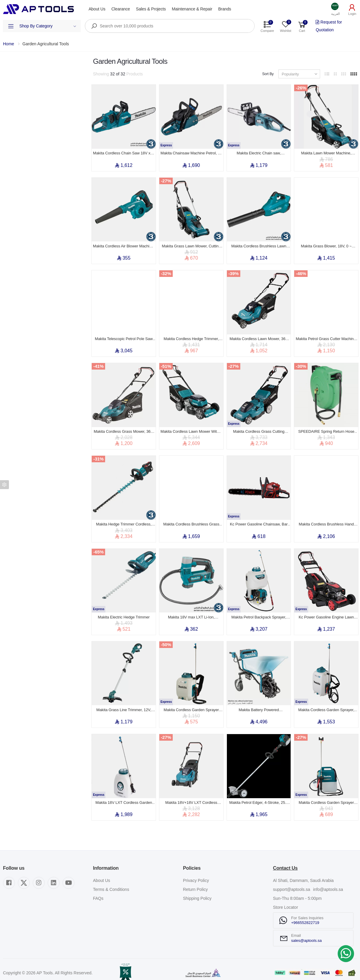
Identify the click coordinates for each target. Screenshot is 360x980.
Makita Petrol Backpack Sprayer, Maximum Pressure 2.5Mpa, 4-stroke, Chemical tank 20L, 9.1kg (259, 611)
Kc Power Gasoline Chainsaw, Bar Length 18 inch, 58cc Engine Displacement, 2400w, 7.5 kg (259, 520)
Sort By (268, 74)
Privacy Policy (196, 873)
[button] (336, 9)
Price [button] (8, 115)
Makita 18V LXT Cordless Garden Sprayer (124, 795)
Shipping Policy (197, 891)
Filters (8, 62)
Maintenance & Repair (192, 9)
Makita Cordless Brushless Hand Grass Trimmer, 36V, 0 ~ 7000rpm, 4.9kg (326, 520)
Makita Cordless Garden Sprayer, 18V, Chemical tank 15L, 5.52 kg (326, 703)
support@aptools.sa (292, 882)
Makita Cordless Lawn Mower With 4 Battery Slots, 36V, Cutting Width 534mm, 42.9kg (191, 428)
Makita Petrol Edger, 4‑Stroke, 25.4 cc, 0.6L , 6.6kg (259, 795)
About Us (97, 9)
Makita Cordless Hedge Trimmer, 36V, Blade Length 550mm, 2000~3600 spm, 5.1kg (191, 336)
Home (8, 44)
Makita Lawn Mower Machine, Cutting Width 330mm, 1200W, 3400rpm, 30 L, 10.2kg (326, 152)
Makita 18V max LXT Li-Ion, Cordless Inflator (191, 611)
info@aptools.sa (328, 882)
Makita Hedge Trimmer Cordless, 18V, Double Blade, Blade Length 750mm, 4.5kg (124, 520)
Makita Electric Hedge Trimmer (124, 611)
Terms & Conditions (111, 882)
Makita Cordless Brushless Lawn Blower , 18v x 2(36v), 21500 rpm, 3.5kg (259, 244)
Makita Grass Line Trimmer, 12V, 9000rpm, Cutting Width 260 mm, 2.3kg (124, 703)
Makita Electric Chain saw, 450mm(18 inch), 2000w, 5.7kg (259, 152)
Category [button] (11, 81)
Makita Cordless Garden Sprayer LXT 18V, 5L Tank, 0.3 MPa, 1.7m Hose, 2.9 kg (326, 795)
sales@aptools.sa (307, 932)
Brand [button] (8, 98)
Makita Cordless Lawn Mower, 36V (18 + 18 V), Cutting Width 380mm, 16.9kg (259, 336)
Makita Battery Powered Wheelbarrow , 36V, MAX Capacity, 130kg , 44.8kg (259, 703)
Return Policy (195, 882)
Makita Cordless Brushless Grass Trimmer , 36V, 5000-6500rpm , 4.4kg (191, 520)
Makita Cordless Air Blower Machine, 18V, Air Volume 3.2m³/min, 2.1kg (124, 244)
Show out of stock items (33, 134)
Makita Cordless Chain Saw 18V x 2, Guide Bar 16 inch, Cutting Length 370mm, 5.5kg (124, 152)
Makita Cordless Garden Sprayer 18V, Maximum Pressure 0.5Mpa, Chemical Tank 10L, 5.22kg (191, 703)
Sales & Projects (151, 9)
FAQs (98, 891)
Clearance (121, 9)
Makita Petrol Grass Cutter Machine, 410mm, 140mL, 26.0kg (326, 336)
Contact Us (285, 860)
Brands (225, 9)
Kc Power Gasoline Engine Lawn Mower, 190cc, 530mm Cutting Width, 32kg (326, 611)
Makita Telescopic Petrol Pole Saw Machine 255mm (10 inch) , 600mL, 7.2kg (124, 336)
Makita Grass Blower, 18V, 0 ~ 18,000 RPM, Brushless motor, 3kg (326, 244)
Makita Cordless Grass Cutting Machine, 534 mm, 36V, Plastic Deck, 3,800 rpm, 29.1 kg (259, 428)
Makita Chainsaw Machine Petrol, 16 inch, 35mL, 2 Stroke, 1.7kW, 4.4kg (191, 152)
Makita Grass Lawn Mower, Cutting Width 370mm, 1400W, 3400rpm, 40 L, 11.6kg (191, 244)
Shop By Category (48, 26)
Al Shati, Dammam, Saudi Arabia (303, 873)
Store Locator (286, 900)
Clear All (81, 62)
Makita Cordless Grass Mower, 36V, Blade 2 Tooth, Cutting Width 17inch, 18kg (124, 428)
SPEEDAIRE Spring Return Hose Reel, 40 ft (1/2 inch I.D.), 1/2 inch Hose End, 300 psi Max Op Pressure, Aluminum (326, 428)
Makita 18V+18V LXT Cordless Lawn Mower (191, 795)
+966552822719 (305, 915)
